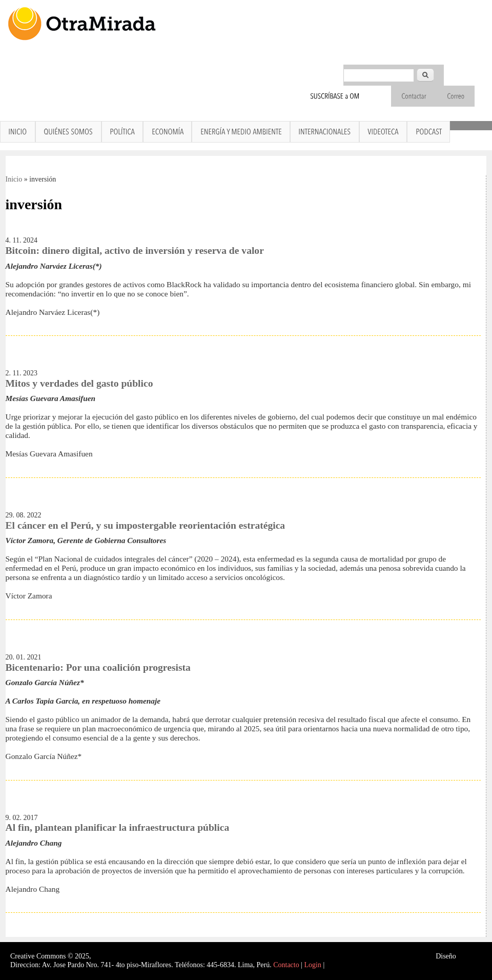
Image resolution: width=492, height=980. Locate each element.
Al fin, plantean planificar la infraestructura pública (118, 827)
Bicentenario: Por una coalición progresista (98, 667)
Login (313, 965)
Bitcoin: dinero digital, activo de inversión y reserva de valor (135, 251)
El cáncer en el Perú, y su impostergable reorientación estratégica (146, 525)
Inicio (14, 179)
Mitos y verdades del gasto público (79, 383)
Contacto (286, 965)
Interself (470, 956)
